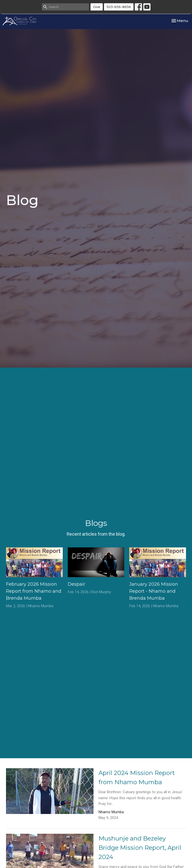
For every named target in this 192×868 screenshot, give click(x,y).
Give (97, 7)
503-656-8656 (119, 7)
